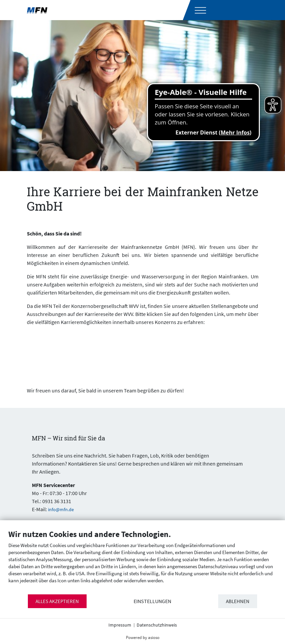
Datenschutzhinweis (157, 625)
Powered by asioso (143, 637)
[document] (142, 561)
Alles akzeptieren (57, 601)
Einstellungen (152, 601)
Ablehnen (238, 601)
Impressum (120, 625)
